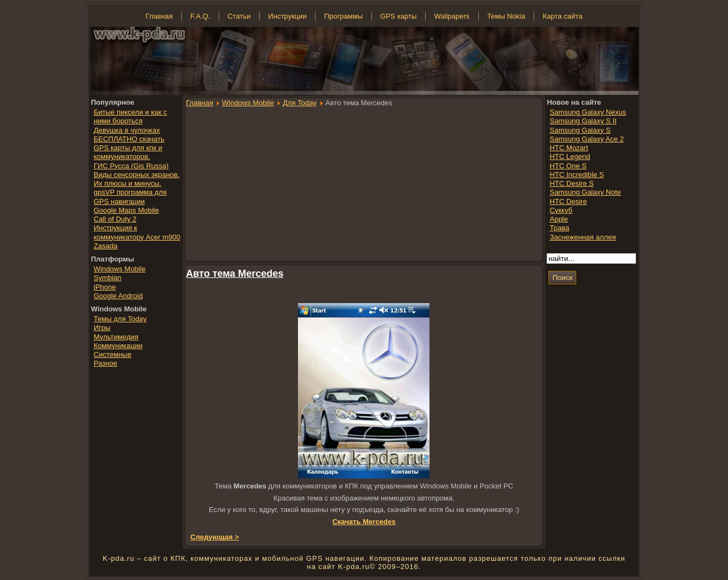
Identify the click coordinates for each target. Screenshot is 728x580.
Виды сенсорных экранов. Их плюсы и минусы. (137, 179)
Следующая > (215, 537)
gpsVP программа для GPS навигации (130, 197)
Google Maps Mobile (126, 210)
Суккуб (561, 210)
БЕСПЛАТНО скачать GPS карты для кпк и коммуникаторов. (129, 148)
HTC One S (568, 166)
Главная (200, 103)
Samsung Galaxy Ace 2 (586, 139)
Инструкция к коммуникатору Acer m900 (137, 232)
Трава (559, 228)
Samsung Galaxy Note (585, 192)
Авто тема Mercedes (235, 274)
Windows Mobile (248, 103)
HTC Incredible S (577, 175)
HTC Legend (570, 157)
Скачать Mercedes (364, 522)
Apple (558, 219)
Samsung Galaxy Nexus (587, 112)
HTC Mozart (569, 148)
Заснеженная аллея (583, 237)
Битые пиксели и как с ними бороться (130, 116)
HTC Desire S (571, 183)
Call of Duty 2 (115, 219)
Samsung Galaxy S (580, 130)
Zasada (105, 246)
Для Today (300, 103)
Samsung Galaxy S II (583, 121)
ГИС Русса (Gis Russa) (131, 166)
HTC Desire (568, 201)
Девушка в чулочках (127, 130)
